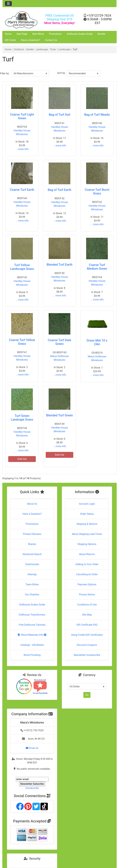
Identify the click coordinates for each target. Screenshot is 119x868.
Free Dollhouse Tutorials (32, 625)
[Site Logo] (21, 20)
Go (87, 695)
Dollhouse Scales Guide (80, 34)
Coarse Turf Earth (22, 190)
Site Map (87, 615)
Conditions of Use (87, 605)
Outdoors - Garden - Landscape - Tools (35, 49)
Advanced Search (32, 554)
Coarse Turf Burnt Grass (97, 192)
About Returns (87, 554)
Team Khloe (32, 584)
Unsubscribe (32, 788)
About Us (32, 504)
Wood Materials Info (32, 635)
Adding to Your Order (87, 564)
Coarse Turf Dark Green (60, 342)
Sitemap (32, 574)
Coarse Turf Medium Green (97, 267)
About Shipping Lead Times (87, 534)
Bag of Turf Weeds (97, 115)
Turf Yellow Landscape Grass (22, 267)
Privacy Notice (87, 595)
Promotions (55, 34)
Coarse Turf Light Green (22, 116)
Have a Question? (30, 40)
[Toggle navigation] (8, 4)
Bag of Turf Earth (59, 190)
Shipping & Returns (87, 524)
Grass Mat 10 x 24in (97, 342)
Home (8, 34)
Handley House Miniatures (22, 132)
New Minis (38, 34)
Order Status (87, 514)
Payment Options (87, 584)
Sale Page (22, 34)
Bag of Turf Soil (59, 115)
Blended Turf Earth (60, 265)
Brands (101, 34)
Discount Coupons (87, 645)
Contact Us (51, 40)
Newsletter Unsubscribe (87, 655)
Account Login (87, 504)
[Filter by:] (30, 74)
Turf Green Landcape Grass (22, 418)
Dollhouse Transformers (32, 615)
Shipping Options (87, 544)
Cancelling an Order (87, 574)
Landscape (64, 49)
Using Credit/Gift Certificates (87, 635)
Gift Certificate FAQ (87, 625)
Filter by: (5, 73)
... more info (22, 149)
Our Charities (32, 595)
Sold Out (22, 459)
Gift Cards (10, 40)
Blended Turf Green (59, 415)
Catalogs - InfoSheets (32, 645)
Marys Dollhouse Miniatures (60, 358)
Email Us (32, 748)
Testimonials (32, 564)
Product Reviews (32, 534)
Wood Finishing (32, 655)
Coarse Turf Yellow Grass (22, 342)
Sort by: (61, 73)
